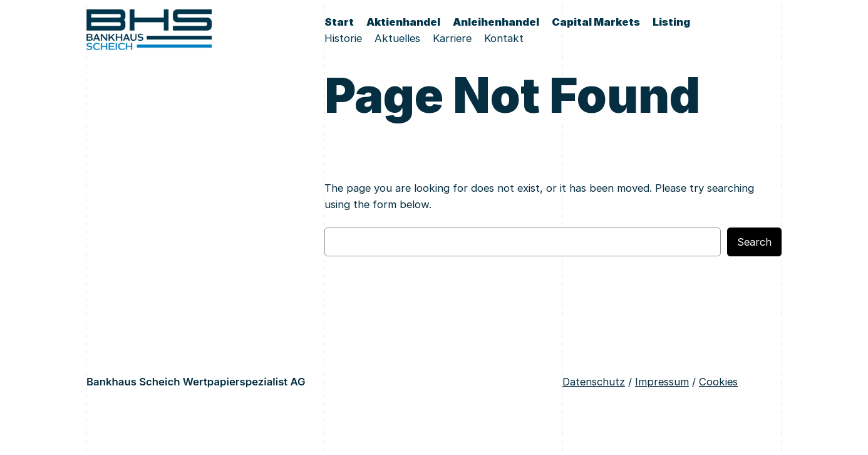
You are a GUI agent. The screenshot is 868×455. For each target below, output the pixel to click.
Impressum (662, 382)
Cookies (718, 382)
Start (339, 22)
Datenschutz (594, 382)
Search (754, 242)
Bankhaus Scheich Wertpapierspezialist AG (196, 382)
